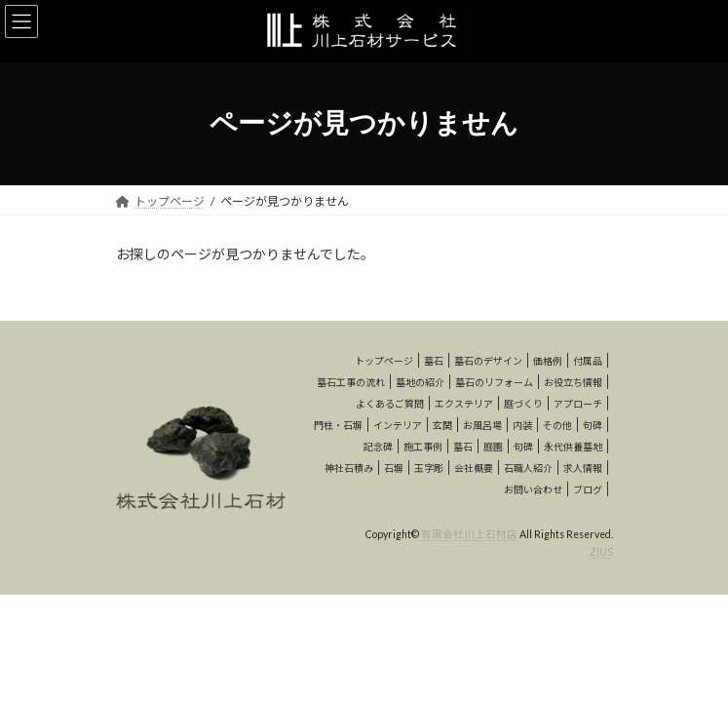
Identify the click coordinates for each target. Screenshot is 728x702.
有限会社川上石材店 (469, 534)
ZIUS (601, 552)
